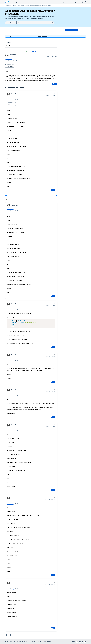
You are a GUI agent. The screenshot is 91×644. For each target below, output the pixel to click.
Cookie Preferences (47, 642)
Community (14, 2)
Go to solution (32, 51)
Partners (47, 2)
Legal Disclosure (26, 642)
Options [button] (81, 30)
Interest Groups (20, 6)
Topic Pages (65, 2)
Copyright (19, 642)
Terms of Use (12, 642)
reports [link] (49, 6)
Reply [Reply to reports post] (55, 84)
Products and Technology (25, 2)
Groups (34, 2)
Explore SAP (77, 2)
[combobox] (35, 23)
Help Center (58, 2)
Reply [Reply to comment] (53, 190)
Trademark (34, 642)
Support (40, 642)
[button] (6, 61)
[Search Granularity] (11, 23)
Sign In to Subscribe (71, 30)
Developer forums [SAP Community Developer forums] (42, 36)
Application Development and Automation (32, 6)
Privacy (7, 642)
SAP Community (8, 6)
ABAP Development (9, 67)
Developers (40, 2)
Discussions (44, 6)
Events (52, 2)
